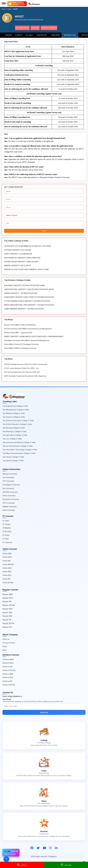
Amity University (9, 495)
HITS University (9, 503)
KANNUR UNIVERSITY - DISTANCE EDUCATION (21, 293)
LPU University (8, 481)
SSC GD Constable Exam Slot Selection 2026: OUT (22, 372)
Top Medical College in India (14, 413)
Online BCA (7, 575)
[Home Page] (34, 4)
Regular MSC (8, 608)
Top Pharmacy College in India (14, 431)
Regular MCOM (8, 605)
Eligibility (19, 34)
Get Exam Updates (23, 28)
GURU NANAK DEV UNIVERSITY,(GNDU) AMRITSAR (22, 258)
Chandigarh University (11, 484)
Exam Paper (55, 34)
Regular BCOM (8, 623)
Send (44, 230)
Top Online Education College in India (17, 424)
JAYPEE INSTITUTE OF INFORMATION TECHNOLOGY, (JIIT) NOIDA (28, 246)
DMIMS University (10, 506)
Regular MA (7, 601)
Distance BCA (8, 677)
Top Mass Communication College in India (19, 453)
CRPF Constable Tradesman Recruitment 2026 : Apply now (25, 376)
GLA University (8, 488)
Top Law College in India (12, 438)
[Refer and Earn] (17, 4)
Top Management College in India (16, 409)
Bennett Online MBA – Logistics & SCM (18, 332)
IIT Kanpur (7, 524)
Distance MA (8, 666)
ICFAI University (9, 510)
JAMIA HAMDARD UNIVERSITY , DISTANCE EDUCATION (24, 309)
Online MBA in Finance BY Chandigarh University (21, 344)
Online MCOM (8, 564)
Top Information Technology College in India (20, 449)
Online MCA (7, 557)
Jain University (8, 477)
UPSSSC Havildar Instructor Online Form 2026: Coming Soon (26, 364)
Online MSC (7, 568)
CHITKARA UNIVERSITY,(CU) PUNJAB (18, 250)
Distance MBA (8, 659)
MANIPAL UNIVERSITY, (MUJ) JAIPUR (18, 265)
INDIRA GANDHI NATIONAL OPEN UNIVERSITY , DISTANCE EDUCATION (29, 305)
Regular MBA (8, 594)
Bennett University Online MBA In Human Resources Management (28, 329)
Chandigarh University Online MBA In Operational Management (27, 340)
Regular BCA (7, 616)
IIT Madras (7, 528)
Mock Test (38, 28)
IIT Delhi (6, 520)
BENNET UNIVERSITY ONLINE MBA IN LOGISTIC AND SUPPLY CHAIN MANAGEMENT (34, 336)
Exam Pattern (42, 34)
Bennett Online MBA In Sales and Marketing (20, 325)
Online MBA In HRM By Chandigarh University (20, 348)
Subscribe (44, 712)
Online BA (6, 579)
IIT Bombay (7, 531)
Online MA (7, 560)
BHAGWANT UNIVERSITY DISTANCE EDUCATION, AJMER (25, 285)
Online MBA (7, 553)
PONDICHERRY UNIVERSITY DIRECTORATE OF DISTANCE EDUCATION (29, 297)
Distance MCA (8, 663)
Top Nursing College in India (14, 427)
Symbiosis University (11, 499)
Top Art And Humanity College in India (17, 446)
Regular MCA (8, 598)
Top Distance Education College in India (18, 420)
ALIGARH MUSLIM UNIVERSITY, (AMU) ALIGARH (21, 261)
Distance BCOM (9, 684)
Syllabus (29, 34)
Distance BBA (8, 674)
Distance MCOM (9, 670)
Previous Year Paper (54, 28)
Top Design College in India (13, 457)
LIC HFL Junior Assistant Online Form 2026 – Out (21, 368)
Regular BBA (7, 612)
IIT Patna (6, 535)
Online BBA (7, 571)
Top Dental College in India (13, 460)
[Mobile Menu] (4, 4)
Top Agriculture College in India (15, 435)
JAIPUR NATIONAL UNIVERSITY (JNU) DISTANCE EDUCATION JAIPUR (29, 289)
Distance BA (7, 681)
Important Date (70, 34)
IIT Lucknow (7, 542)
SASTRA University (10, 492)
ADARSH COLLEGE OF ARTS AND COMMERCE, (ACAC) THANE (26, 269)
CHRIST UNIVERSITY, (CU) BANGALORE (18, 254)
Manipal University (10, 473)
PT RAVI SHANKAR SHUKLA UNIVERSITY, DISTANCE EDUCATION (27, 301)
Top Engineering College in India (15, 406)
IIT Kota (5, 539)
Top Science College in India (14, 417)
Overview (8, 34)
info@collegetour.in (15, 696)
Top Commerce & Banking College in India (19, 442)
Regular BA (7, 619)
